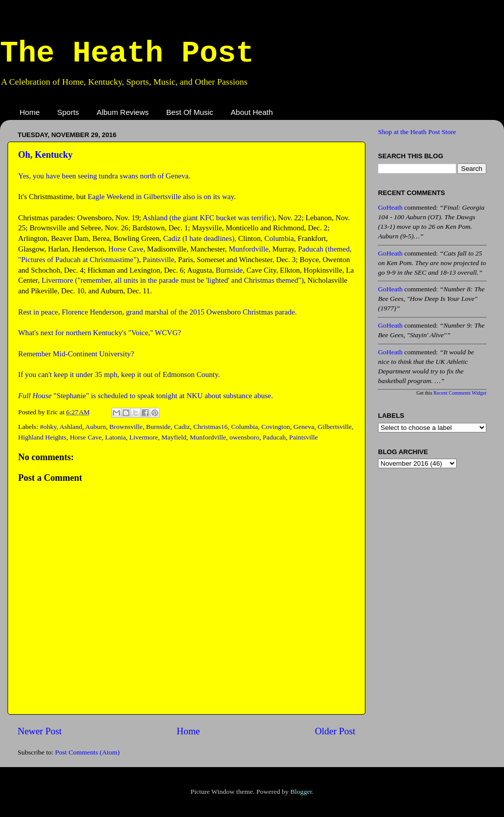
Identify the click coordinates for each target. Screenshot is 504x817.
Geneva (304, 427)
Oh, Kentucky (45, 155)
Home (30, 112)
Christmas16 (211, 427)
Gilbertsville (335, 427)
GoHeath (390, 207)
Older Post (335, 731)
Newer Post (40, 731)
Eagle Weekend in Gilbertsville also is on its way (161, 197)
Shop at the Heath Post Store (417, 132)
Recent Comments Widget (460, 393)
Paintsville (159, 260)
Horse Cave (126, 249)
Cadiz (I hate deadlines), (200, 238)
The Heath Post (127, 53)
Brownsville (126, 427)
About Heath (252, 112)
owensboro (244, 437)
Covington (276, 427)
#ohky (48, 427)
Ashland (71, 427)
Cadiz (182, 427)
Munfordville (249, 249)
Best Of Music (190, 112)
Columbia (279, 238)
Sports (68, 112)
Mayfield (174, 437)
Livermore (143, 437)
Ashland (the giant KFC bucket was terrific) (208, 218)
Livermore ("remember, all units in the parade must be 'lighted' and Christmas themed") (172, 280)
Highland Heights (42, 437)
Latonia (115, 437)
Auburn (96, 427)
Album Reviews (123, 112)
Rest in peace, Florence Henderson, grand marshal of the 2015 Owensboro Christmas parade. (157, 312)
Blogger (301, 792)
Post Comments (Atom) (87, 752)
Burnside (229, 270)
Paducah (274, 437)
